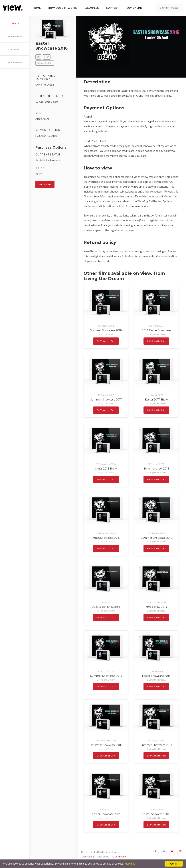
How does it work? (63, 8)
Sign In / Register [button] (170, 8)
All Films (15, 23)
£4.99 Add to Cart (106, 341)
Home (37, 8)
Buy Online (135, 8)
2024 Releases (15, 63)
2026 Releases (15, 36)
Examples (92, 8)
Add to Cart (45, 184)
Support (113, 8)
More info (130, 864)
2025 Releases (15, 49)
